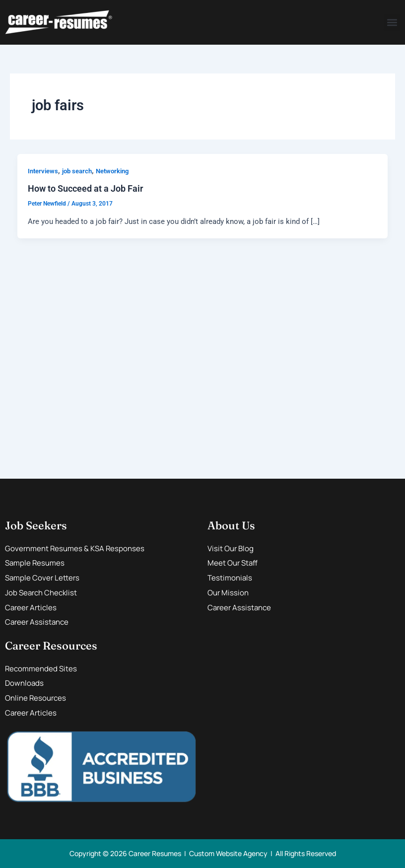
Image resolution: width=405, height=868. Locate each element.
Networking (112, 171)
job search (77, 171)
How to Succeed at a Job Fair (85, 188)
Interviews (43, 171)
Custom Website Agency (228, 853)
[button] (392, 23)
